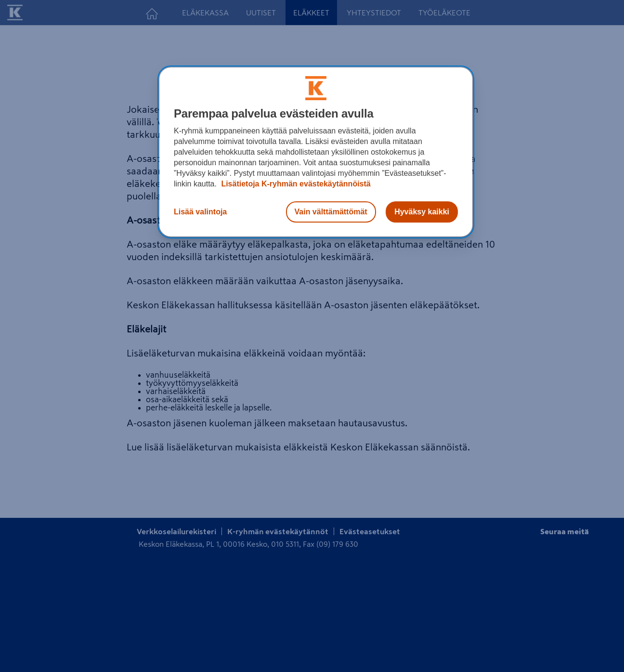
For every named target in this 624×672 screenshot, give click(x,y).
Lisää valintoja (200, 212)
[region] (316, 152)
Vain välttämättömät (331, 212)
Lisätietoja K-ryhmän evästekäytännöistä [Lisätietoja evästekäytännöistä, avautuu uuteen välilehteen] (295, 184)
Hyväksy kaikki (422, 212)
